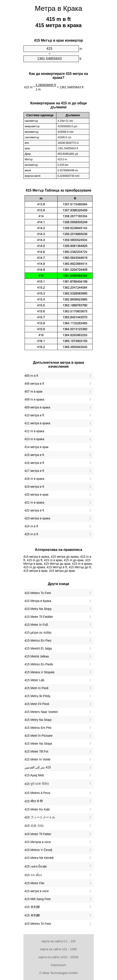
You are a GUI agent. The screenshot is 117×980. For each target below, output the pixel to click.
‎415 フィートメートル (40, 817)
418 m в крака (34, 479)
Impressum (58, 965)
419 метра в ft (34, 487)
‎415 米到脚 (32, 907)
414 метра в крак (37, 447)
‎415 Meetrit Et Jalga (38, 648)
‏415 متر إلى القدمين (38, 767)
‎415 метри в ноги (37, 891)
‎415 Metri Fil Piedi (37, 704)
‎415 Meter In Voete (38, 759)
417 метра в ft (34, 471)
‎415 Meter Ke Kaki (37, 809)
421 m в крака (34, 502)
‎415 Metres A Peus (38, 793)
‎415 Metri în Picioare (39, 736)
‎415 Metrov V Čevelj (38, 850)
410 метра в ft (34, 415)
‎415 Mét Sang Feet (38, 899)
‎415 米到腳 (32, 915)
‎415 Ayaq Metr (34, 775)
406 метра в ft (34, 384)
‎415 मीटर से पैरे (34, 801)
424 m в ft (31, 526)
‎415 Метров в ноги (38, 842)
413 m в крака (34, 439)
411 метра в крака (37, 423)
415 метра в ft (34, 455)
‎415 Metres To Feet (38, 924)
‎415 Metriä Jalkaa (37, 656)
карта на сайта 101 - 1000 (58, 949)
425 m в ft (31, 534)
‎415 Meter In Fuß (36, 625)
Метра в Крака (59, 8)
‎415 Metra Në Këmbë (39, 858)
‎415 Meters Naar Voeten (41, 712)
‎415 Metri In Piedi (37, 688)
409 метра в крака (37, 407)
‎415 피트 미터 (34, 826)
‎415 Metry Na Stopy (38, 609)
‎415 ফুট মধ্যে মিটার (37, 784)
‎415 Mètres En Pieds (39, 664)
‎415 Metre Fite (34, 883)
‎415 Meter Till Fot (36, 751)
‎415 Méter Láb (34, 680)
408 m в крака (34, 399)
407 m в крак (34, 391)
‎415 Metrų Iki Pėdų (38, 696)
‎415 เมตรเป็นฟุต (36, 866)
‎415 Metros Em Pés (38, 728)
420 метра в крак (37, 495)
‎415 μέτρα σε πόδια (38, 633)
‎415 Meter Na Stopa (38, 744)
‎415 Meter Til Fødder (39, 617)
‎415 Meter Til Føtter (38, 834)
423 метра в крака (37, 518)
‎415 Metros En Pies (38, 640)
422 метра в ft (34, 510)
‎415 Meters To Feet (38, 593)
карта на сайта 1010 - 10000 (58, 957)
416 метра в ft (34, 463)
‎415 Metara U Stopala (40, 672)
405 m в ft (31, 376)
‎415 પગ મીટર (33, 875)
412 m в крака (34, 431)
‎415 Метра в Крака (38, 601)
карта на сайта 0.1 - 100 (58, 941)
